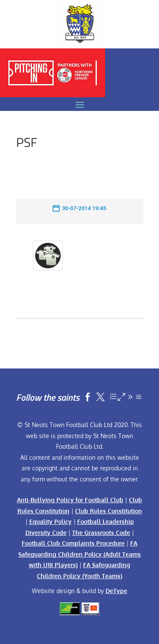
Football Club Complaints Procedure (73, 543)
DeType (116, 591)
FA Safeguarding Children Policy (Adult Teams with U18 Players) (79, 554)
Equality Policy (50, 522)
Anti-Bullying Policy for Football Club (70, 500)
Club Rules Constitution (109, 511)
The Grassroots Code (101, 533)
